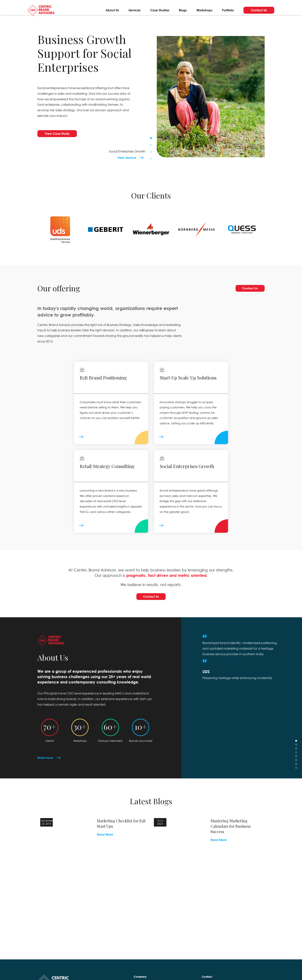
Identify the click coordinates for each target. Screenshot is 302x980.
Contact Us (259, 11)
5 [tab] (296, 766)
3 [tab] (151, 152)
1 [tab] (151, 138)
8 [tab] (296, 778)
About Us (112, 11)
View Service (127, 158)
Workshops (204, 11)
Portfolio (228, 11)
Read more (46, 768)
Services (135, 11)
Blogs (183, 11)
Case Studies (160, 11)
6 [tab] (296, 770)
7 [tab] (296, 774)
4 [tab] (151, 159)
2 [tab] (151, 145)
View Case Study (57, 134)
